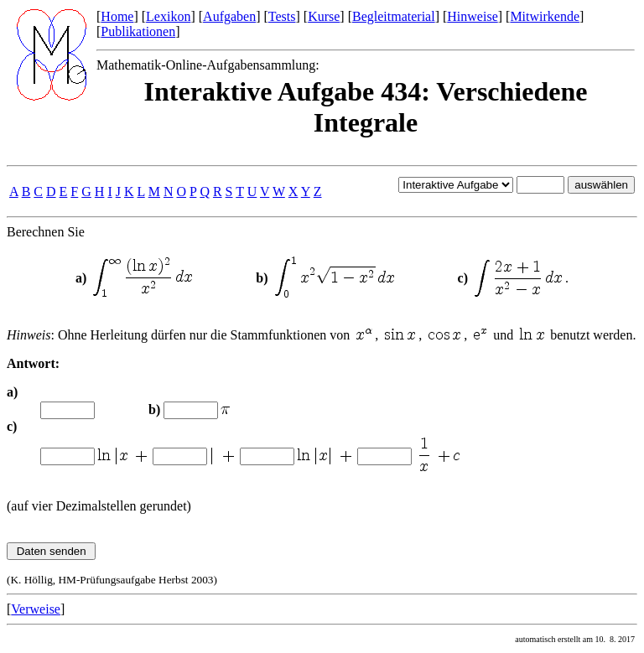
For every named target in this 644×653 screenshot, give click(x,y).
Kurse (324, 16)
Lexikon (168, 16)
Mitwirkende (545, 16)
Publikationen (138, 31)
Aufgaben (229, 16)
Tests (282, 16)
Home (117, 16)
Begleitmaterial (394, 16)
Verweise (36, 609)
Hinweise (472, 16)
